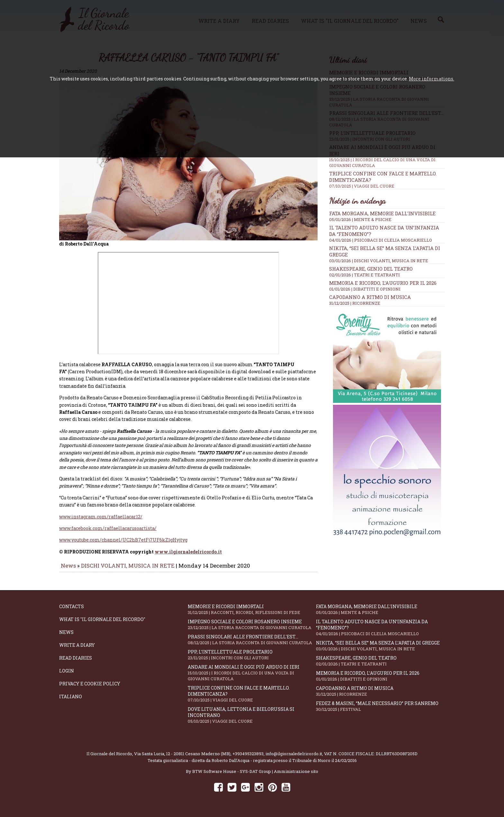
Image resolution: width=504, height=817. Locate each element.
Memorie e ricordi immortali (252, 614)
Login (67, 675)
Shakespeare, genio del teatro (371, 269)
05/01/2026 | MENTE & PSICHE (360, 219)
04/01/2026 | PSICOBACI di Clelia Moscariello (381, 240)
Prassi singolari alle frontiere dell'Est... (252, 644)
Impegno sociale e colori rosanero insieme (252, 629)
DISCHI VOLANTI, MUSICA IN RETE (128, 570)
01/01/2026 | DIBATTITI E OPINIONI (365, 289)
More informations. (432, 79)
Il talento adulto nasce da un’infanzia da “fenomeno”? (380, 632)
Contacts (72, 611)
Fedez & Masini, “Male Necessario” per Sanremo (380, 711)
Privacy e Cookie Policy (90, 688)
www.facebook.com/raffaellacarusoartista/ (108, 533)
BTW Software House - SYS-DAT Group (232, 776)
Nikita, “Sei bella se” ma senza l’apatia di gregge (380, 650)
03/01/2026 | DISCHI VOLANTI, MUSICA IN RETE (379, 261)
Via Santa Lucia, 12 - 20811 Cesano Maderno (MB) (182, 758)
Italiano (71, 701)
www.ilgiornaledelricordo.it (188, 556)
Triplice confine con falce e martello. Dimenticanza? (252, 698)
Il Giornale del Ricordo (109, 758)
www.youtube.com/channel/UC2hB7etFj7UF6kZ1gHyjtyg (123, 544)
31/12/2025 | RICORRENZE (355, 303)
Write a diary (77, 650)
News (68, 570)
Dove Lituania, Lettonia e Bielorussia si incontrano (252, 720)
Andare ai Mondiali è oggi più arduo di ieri (252, 677)
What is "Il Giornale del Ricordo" (102, 624)
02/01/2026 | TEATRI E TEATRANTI (364, 275)
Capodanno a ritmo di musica (370, 297)
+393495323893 (248, 758)
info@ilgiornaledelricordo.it (294, 758)
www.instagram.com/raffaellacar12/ (101, 521)
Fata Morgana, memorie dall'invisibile (382, 213)
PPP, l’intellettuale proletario (252, 659)
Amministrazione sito (296, 776)
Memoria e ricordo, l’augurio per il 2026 (383, 283)
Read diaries (76, 662)
